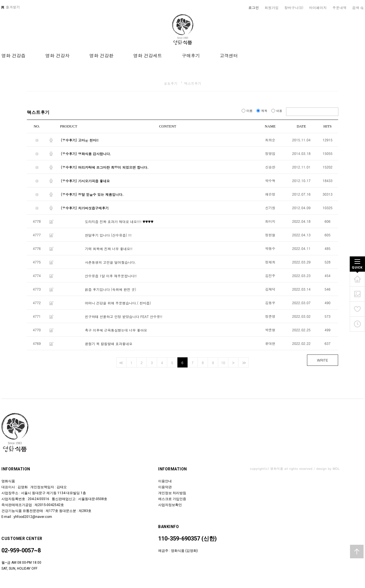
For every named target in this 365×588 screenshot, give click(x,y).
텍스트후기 (193, 83)
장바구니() (294, 7)
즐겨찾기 (11, 7)
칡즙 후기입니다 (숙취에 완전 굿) (110, 289)
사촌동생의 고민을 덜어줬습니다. (110, 262)
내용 (277, 111)
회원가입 (272, 7)
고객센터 (229, 56)
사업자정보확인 (170, 505)
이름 (248, 111)
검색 (358, 7)
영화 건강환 (101, 56)
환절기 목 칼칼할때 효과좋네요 (109, 344)
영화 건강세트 (148, 56)
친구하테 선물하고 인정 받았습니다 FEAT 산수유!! (124, 316)
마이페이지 (318, 7)
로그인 (254, 7)
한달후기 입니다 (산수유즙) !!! (108, 235)
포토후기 (171, 83)
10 (223, 363)
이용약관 (165, 487)
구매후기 (191, 56)
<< (121, 363)
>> (243, 363)
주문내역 (340, 7)
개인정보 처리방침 (172, 493)
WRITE (322, 360)
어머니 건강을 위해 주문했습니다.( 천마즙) (118, 303)
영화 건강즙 (13, 56)
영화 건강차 (57, 56)
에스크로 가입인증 (172, 499)
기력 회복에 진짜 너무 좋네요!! (109, 249)
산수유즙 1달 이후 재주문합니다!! (111, 276)
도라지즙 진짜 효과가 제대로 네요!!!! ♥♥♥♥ (119, 221)
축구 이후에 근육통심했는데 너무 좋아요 (116, 330)
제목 (262, 111)
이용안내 (165, 481)
